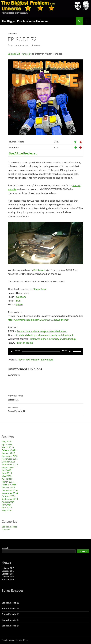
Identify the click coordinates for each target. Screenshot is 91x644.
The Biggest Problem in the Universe (25, 21)
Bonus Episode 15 (10, 620)
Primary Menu (87, 21)
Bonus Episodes (9, 527)
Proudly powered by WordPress (15, 640)
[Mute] (70, 352)
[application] (45, 352)
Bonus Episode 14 (10, 626)
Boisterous (39, 270)
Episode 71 (45, 397)
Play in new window (29, 359)
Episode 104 (8, 577)
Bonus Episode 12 (45, 409)
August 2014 (8, 502)
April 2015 (7, 479)
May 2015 (7, 476)
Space (19, 304)
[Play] (12, 352)
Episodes (12, 34)
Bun (18, 300)
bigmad (37, 45)
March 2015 (8, 482)
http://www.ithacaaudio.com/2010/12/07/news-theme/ (38, 320)
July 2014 (6, 505)
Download (47, 359)
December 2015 (10, 456)
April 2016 (7, 444)
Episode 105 (8, 574)
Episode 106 (8, 571)
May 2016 (7, 442)
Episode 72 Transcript (20, 54)
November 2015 (10, 459)
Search (5, 548)
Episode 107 (8, 568)
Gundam (21, 297)
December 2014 (10, 490)
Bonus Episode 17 (10, 608)
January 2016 (8, 453)
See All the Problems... (23, 153)
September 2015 (10, 464)
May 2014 (7, 510)
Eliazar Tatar (39, 289)
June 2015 (7, 473)
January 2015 (8, 487)
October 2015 (9, 462)
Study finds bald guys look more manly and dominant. (45, 335)
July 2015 (6, 470)
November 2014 (10, 493)
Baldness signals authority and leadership (53, 339)
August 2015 (8, 467)
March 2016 (8, 447)
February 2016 (9, 450)
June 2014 (7, 508)
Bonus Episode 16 (10, 614)
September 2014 (10, 499)
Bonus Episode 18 (10, 603)
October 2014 (9, 496)
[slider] (41, 352)
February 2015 (9, 485)
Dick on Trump (25, 343)
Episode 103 (8, 579)
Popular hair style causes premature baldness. (42, 331)
